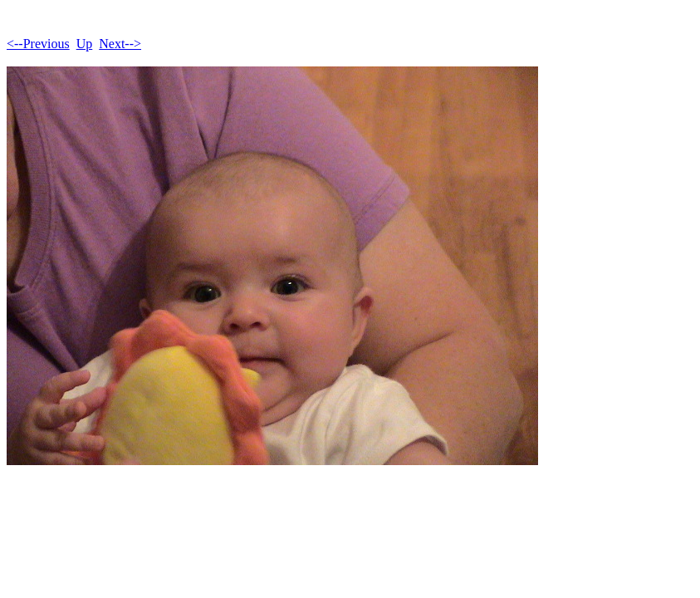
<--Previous (38, 44)
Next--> (120, 44)
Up (85, 44)
